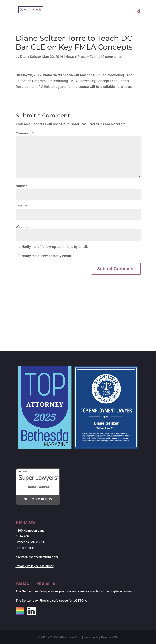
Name (21, 186)
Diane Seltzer (31, 57)
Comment (24, 133)
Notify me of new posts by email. (47, 256)
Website (22, 227)
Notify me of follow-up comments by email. (55, 247)
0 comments (112, 57)
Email (21, 206)
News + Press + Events (83, 57)
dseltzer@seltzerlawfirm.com (37, 557)
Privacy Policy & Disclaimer (35, 566)
